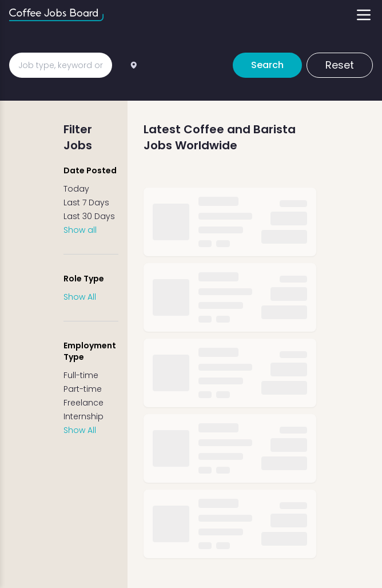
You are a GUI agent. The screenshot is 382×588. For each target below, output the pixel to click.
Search (267, 65)
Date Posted (90, 170)
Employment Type (90, 351)
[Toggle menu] (364, 15)
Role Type (84, 279)
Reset (340, 65)
